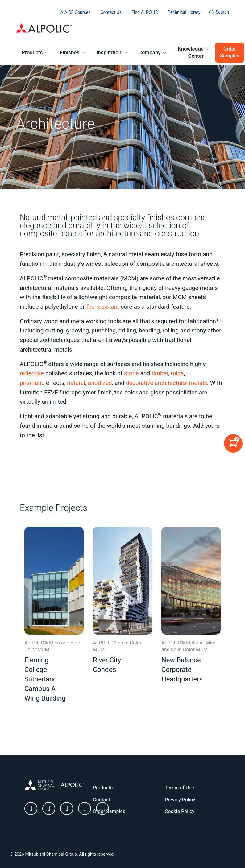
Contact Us (111, 12)
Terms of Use (179, 788)
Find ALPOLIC (145, 12)
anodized (100, 383)
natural (76, 383)
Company (150, 52)
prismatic (32, 383)
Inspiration (109, 52)
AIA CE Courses (76, 12)
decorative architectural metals (166, 383)
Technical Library (184, 12)
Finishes (70, 52)
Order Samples (230, 52)
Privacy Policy (180, 800)
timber (160, 373)
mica (177, 373)
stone (131, 373)
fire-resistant (103, 307)
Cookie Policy (180, 811)
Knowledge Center (191, 52)
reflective (32, 373)
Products (32, 52)
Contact (102, 800)
